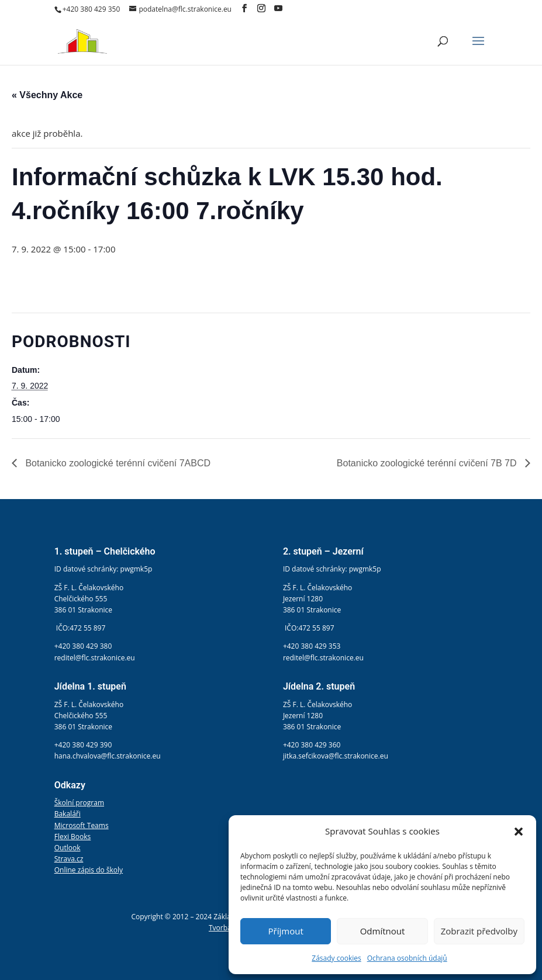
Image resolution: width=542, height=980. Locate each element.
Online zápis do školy (89, 870)
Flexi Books (73, 837)
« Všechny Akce (47, 95)
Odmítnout (383, 931)
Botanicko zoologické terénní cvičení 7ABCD (117, 463)
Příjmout (286, 931)
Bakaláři (68, 814)
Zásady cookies (336, 958)
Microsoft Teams (82, 825)
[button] (519, 832)
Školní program (79, 803)
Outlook (68, 848)
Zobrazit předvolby (479, 931)
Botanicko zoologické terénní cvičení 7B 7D (428, 463)
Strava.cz (69, 859)
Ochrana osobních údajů (407, 958)
